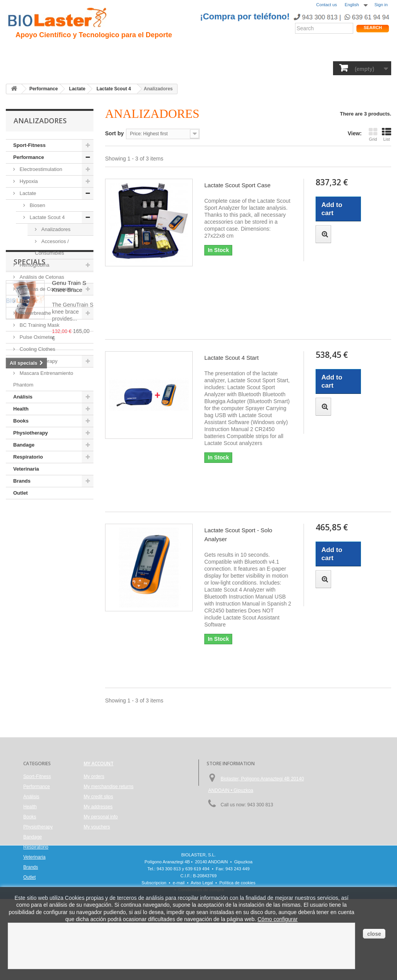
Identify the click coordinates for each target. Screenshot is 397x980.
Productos (270, 51)
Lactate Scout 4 (47, 217)
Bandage (232, 68)
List (387, 134)
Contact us (327, 5)
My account (99, 763)
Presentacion (50, 51)
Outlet (21, 493)
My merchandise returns (109, 787)
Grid (373, 134)
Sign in (381, 5)
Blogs (241, 51)
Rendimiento (179, 51)
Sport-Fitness (28, 68)
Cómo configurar (278, 919)
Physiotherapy (193, 68)
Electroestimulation (40, 169)
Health (104, 68)
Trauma (113, 51)
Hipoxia (85, 51)
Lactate (27, 193)
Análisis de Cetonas (41, 277)
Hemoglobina (34, 265)
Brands (22, 481)
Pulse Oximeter (36, 337)
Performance (70, 68)
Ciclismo (143, 51)
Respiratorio (268, 68)
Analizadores (55, 229)
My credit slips (98, 797)
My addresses (98, 807)
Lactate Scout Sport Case (237, 185)
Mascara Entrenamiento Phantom (43, 379)
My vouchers (97, 827)
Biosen (37, 205)
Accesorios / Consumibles (52, 247)
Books (158, 68)
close (374, 934)
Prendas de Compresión (46, 289)
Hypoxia (28, 181)
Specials (29, 523)
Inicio (17, 51)
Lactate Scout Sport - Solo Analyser (238, 535)
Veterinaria (307, 68)
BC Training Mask (39, 325)
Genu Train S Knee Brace (69, 547)
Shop (365, 52)
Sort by (114, 133)
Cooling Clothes (37, 349)
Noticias (214, 51)
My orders (94, 776)
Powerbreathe (35, 313)
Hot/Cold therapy (38, 361)
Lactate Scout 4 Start (231, 358)
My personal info (101, 817)
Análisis (131, 68)
